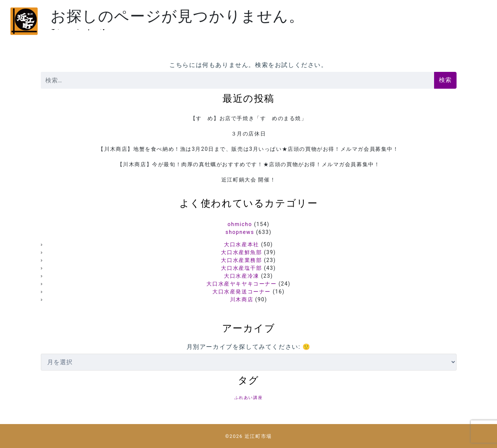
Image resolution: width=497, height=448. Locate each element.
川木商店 (242, 299)
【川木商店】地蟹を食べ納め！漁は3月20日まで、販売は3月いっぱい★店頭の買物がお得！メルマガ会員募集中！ (248, 149)
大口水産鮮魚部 (241, 252)
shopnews (240, 232)
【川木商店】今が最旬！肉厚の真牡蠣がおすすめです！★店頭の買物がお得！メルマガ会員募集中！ (249, 164)
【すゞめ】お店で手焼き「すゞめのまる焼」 (249, 118)
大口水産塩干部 (241, 268)
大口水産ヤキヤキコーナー (241, 284)
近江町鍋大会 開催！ (248, 180)
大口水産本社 (242, 244)
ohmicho (240, 224)
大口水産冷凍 (242, 276)
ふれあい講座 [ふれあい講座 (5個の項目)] (249, 398)
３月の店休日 (249, 134)
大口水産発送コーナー (242, 292)
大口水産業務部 (241, 260)
